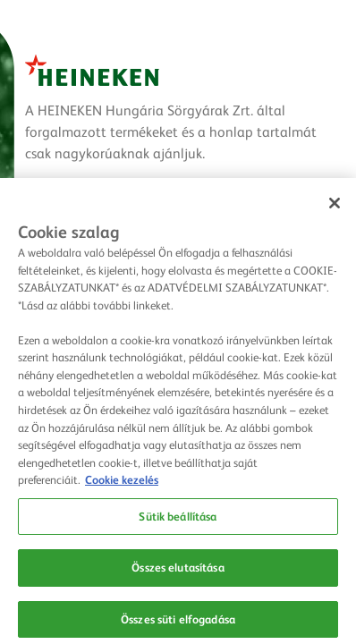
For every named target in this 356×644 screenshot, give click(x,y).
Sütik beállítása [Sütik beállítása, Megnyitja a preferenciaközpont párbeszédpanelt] (178, 519)
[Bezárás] (335, 207)
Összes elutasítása (178, 571)
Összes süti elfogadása (178, 622)
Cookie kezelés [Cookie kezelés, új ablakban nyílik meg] (122, 482)
